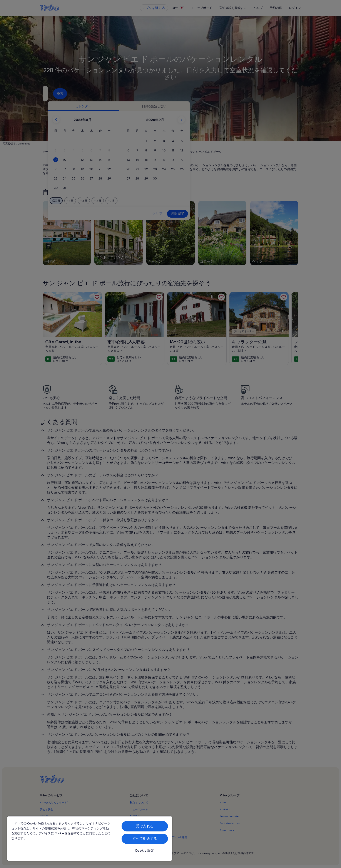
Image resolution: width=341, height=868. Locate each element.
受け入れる (145, 826)
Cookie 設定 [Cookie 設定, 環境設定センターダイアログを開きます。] (145, 850)
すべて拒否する (145, 839)
